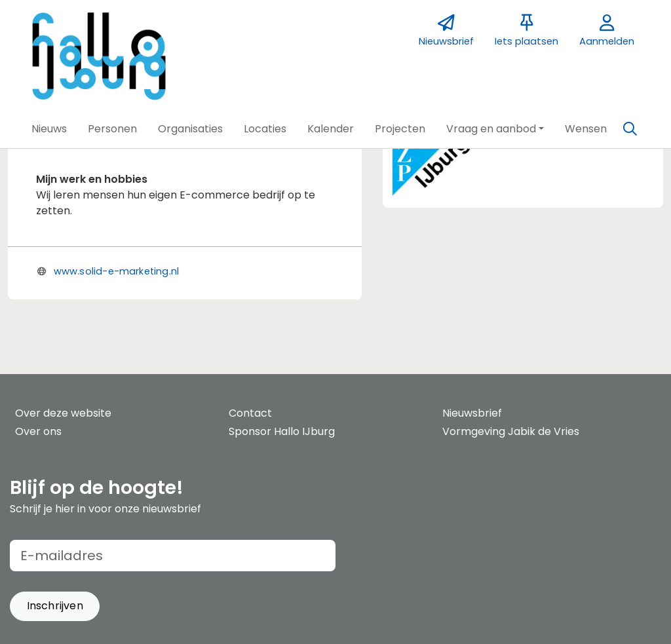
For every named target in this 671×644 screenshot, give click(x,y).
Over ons (38, 431)
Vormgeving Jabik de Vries (511, 431)
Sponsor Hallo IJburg (282, 431)
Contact (250, 413)
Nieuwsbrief (472, 413)
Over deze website (63, 413)
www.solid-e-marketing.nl (116, 271)
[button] (49, 129)
